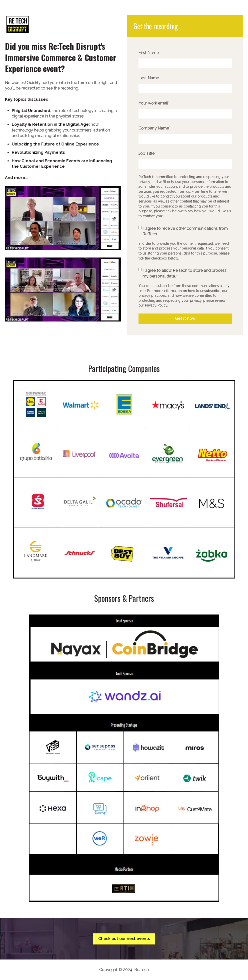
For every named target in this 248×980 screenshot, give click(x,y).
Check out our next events (124, 939)
